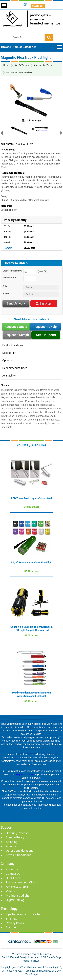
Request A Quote (25, 775)
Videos (10, 892)
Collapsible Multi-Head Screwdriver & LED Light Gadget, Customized (32, 629)
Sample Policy (15, 838)
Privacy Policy (15, 924)
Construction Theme (42, 65)
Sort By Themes (21, 65)
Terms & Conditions (19, 856)
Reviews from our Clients (22, 883)
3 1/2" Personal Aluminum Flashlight (32, 563)
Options (7, 361)
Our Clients (13, 879)
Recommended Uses (15, 369)
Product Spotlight (17, 896)
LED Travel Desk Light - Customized (32, 499)
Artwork (11, 847)
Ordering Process (17, 834)
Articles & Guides (17, 888)
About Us (12, 870)
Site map (12, 919)
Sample (7, 248)
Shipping (12, 843)
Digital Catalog (15, 901)
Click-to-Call (38, 6)
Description (9, 353)
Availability (9, 376)
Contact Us (13, 874)
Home (6, 65)
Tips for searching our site (23, 915)
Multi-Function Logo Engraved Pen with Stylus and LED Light (31, 695)
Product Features (13, 345)
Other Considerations (20, 851)
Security (11, 928)
